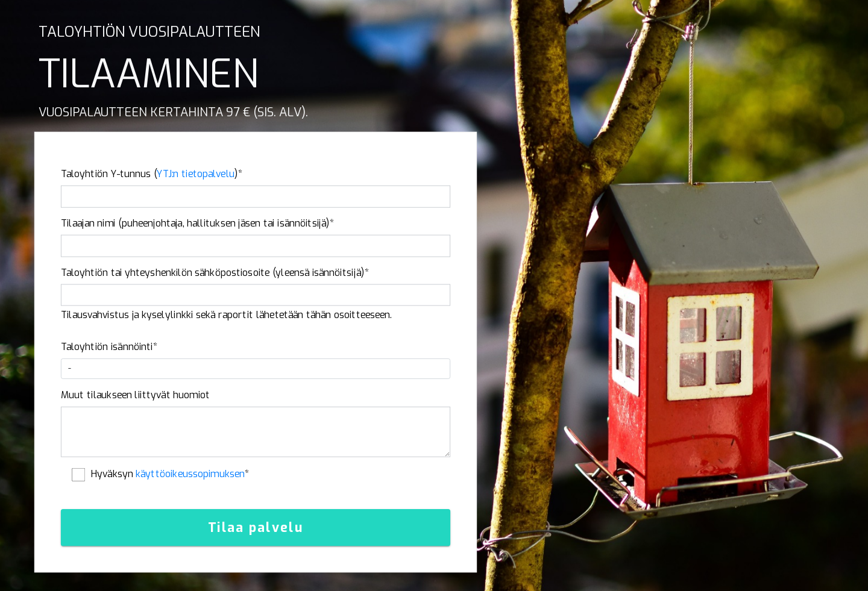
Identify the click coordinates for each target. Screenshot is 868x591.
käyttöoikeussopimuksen (190, 474)
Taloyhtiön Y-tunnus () (152, 174)
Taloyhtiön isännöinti (109, 347)
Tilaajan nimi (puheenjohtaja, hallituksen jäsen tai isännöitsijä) (198, 224)
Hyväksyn (170, 474)
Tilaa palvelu (256, 528)
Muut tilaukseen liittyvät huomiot (136, 395)
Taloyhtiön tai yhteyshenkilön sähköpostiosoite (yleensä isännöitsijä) (215, 273)
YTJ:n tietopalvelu (196, 174)
